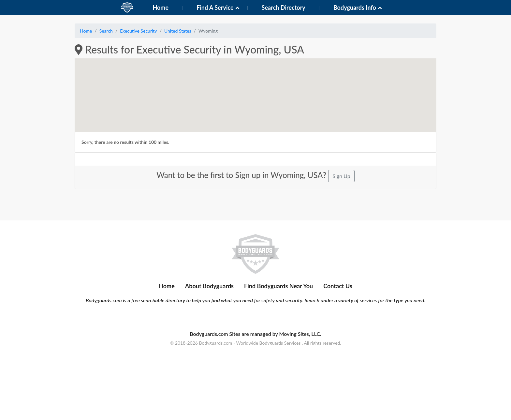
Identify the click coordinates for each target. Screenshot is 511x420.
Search (106, 31)
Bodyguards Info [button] (355, 7)
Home (161, 7)
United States (178, 31)
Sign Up (341, 176)
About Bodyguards (209, 317)
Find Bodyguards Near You (278, 317)
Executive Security (138, 31)
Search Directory (284, 7)
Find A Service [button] (215, 7)
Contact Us (338, 317)
